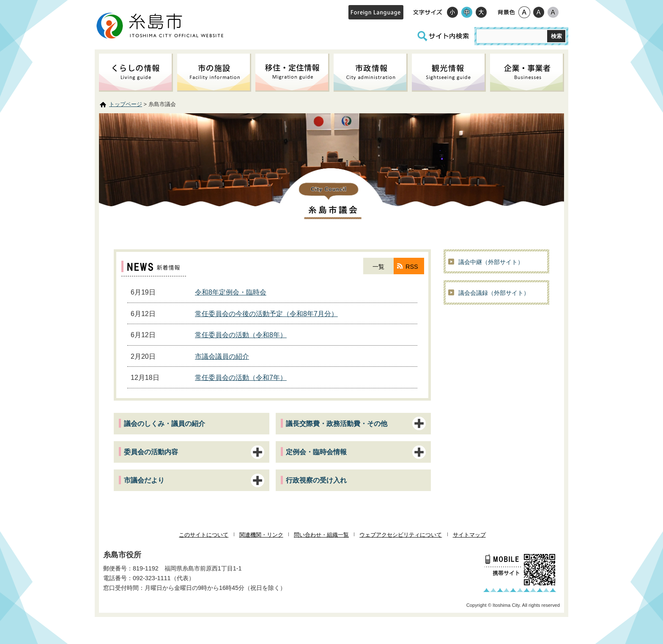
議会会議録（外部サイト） (494, 293)
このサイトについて (204, 535)
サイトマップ (469, 535)
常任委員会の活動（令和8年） (241, 335)
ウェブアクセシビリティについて (401, 535)
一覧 (378, 267)
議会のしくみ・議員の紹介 (164, 424)
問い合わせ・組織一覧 (321, 535)
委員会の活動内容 (151, 452)
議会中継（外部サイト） (491, 262)
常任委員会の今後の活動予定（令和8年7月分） (266, 314)
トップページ (126, 104)
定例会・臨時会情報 (316, 452)
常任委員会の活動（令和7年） (241, 378)
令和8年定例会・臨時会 (231, 292)
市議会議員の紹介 (222, 356)
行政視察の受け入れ (316, 480)
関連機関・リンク (261, 535)
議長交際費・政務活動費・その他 (337, 424)
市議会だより (144, 480)
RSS (412, 267)
